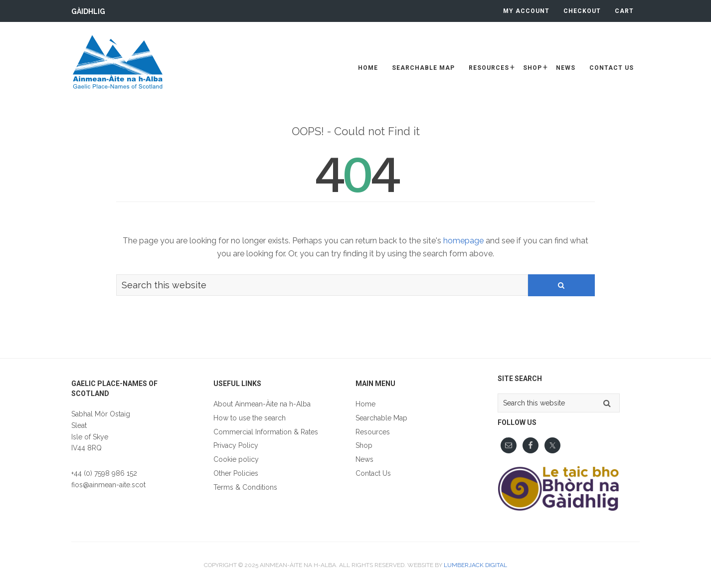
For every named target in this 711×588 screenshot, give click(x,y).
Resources (373, 432)
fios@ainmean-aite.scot (108, 485)
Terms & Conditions (245, 487)
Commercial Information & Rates (266, 432)
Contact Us (373, 473)
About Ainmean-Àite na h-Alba (262, 404)
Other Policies (236, 473)
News (364, 459)
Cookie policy (236, 459)
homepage (463, 241)
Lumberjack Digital (475, 565)
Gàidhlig (88, 11)
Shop (364, 445)
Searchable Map (381, 418)
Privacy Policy (236, 445)
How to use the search (250, 418)
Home (365, 404)
